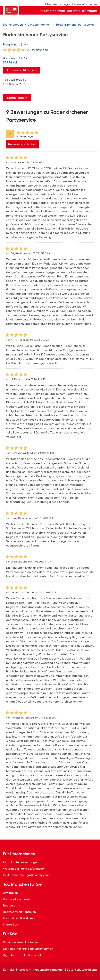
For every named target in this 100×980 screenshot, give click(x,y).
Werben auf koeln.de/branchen (24, 869)
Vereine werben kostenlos (21, 942)
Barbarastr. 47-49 (48, 61)
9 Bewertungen (37, 50)
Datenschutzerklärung (82, 970)
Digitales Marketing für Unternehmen (28, 949)
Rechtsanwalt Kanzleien (19, 912)
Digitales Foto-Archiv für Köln (23, 955)
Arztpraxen (10, 893)
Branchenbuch (13, 25)
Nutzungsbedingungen (49, 970)
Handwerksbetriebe (16, 899)
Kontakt (9, 970)
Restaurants (11, 905)
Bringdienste (12, 44)
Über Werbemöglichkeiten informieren (71, 4)
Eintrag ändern (17, 98)
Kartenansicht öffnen (21, 70)
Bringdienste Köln (39, 25)
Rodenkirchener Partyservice (75, 25)
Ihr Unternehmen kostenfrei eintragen (68, 11)
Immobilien (11, 925)
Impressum (24, 970)
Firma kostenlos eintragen (21, 862)
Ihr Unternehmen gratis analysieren (27, 875)
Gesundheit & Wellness (19, 918)
